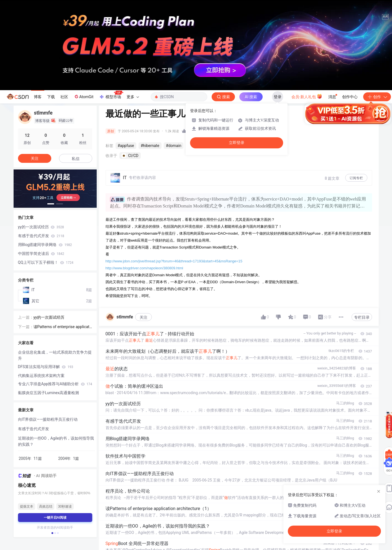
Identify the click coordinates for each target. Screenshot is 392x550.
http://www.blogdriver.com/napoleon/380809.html (144, 268)
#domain (174, 146)
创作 (377, 97)
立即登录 (237, 143)
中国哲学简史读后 (41, 254)
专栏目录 (362, 317)
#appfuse (126, 146)
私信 (76, 159)
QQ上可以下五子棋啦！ (46, 262)
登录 (278, 97)
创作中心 (350, 97)
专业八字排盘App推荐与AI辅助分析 (55, 384)
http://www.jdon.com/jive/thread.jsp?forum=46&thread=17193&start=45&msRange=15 (174, 261)
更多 (133, 97)
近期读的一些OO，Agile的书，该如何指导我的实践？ (56, 441)
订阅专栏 (356, 178)
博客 (38, 97)
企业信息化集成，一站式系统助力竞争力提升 (55, 355)
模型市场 (111, 95)
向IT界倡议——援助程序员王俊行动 (48, 419)
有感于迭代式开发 (41, 236)
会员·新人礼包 (307, 96)
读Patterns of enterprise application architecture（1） (62, 327)
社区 (64, 97)
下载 (51, 97)
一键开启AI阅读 (55, 518)
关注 (144, 317)
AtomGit (84, 97)
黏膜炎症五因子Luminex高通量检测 (49, 393)
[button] (51, 204)
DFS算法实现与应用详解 (46, 367)
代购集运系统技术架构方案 (41, 376)
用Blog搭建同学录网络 (45, 245)
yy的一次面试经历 (41, 227)
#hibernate (150, 146)
